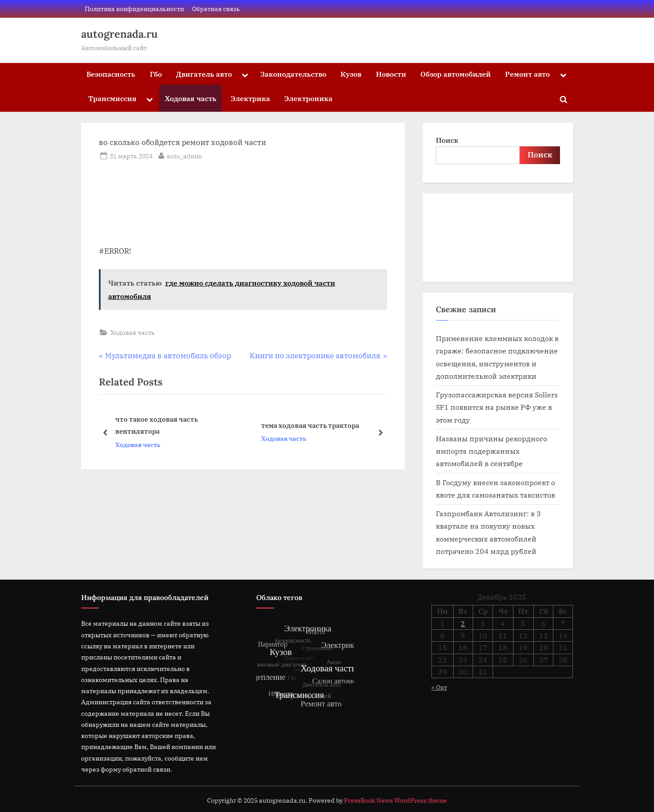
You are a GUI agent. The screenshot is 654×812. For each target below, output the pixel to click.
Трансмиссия (112, 98)
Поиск (447, 140)
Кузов (351, 74)
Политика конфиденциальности (134, 9)
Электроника (308, 98)
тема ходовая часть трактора (310, 425)
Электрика (250, 98)
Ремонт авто (527, 74)
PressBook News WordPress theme (396, 800)
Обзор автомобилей (456, 74)
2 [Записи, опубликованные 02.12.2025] (463, 624)
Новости (391, 74)
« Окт (439, 687)
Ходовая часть (191, 98)
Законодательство (293, 74)
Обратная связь (216, 9)
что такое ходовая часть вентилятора (156, 426)
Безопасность (111, 74)
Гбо (156, 74)
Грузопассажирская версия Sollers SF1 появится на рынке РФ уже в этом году (497, 407)
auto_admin (184, 155)
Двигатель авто (204, 74)
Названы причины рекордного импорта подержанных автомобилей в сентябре (491, 451)
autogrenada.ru (119, 34)
